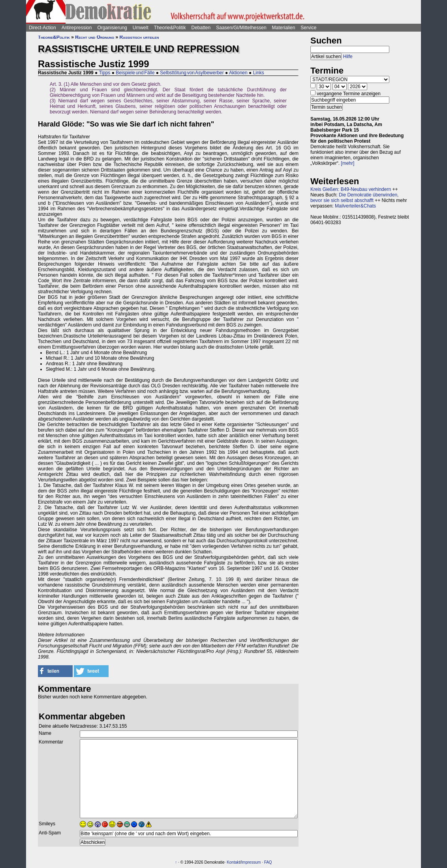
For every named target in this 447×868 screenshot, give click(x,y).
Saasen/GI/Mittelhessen (241, 28)
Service (308, 28)
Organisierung (112, 28)
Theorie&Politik (170, 28)
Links (259, 73)
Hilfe (348, 57)
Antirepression (77, 28)
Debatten (201, 28)
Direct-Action (42, 28)
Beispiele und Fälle (135, 73)
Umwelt (141, 28)
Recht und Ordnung (95, 37)
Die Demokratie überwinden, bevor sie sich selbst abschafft (354, 198)
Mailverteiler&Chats (355, 206)
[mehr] (347, 163)
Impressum (251, 862)
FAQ (268, 862)
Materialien (284, 28)
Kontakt (233, 862)
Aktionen (238, 73)
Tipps (104, 73)
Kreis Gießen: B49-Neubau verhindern (351, 189)
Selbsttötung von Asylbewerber (192, 73)
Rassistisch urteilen (139, 37)
